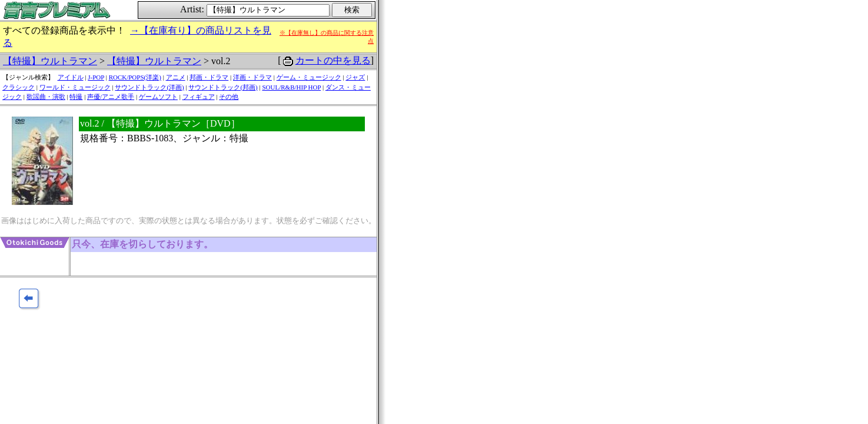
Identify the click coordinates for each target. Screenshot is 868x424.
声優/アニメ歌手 (111, 97)
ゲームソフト (158, 97)
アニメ (176, 77)
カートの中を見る (333, 60)
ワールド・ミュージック (75, 87)
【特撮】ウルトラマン (50, 61)
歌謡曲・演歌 (46, 97)
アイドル (71, 77)
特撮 (76, 97)
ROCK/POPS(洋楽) (135, 77)
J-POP (96, 77)
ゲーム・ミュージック (309, 77)
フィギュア (199, 97)
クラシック (19, 87)
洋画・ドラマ (252, 77)
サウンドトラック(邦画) (223, 87)
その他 (229, 97)
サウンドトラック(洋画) (149, 87)
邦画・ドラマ (209, 77)
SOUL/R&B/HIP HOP (291, 87)
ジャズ (355, 77)
